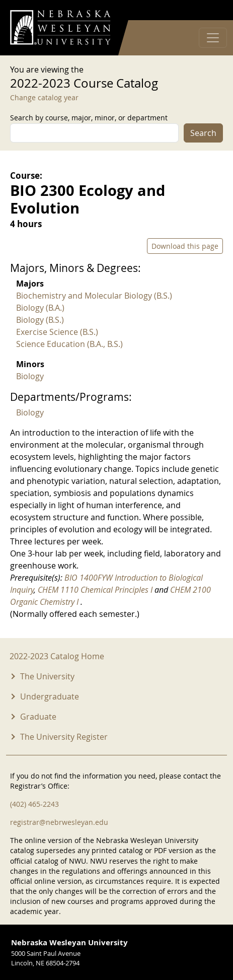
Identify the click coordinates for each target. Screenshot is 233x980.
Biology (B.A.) (40, 308)
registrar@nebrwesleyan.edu (59, 822)
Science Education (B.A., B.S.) (69, 344)
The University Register (64, 737)
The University (47, 676)
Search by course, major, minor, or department (89, 118)
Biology (30, 376)
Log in (210, 10)
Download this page (185, 246)
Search (203, 133)
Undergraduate (50, 696)
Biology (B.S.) (40, 320)
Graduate (38, 717)
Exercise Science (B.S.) (57, 332)
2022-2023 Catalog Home (57, 656)
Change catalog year (44, 97)
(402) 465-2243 (34, 804)
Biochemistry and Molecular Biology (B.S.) (94, 296)
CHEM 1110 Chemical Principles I (96, 590)
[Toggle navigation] (213, 38)
